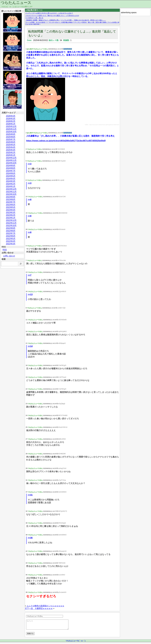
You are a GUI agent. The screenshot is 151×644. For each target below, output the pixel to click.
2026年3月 (11, 119)
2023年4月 (11, 210)
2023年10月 (11, 194)
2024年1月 (11, 186)
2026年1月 (11, 124)
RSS (5, 250)
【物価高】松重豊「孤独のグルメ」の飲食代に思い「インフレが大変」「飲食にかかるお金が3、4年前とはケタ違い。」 (66, 20)
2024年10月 (11, 163)
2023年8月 (11, 199)
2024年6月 (11, 173)
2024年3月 (11, 181)
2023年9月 (11, 197)
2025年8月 (11, 137)
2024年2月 (11, 184)
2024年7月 (11, 171)
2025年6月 (11, 142)
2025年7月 (11, 139)
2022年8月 (11, 231)
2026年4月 (11, 116)
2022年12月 (11, 220)
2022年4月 (11, 241)
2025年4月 (11, 147)
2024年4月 (11, 179)
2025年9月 (11, 134)
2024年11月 (11, 160)
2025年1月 (11, 155)
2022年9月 (11, 228)
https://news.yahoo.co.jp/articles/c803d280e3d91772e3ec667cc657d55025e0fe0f (66, 141)
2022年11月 (11, 223)
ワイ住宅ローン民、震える (34, 18)
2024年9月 (11, 166)
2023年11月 (11, 192)
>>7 (30, 275)
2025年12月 (11, 126)
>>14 (30, 346)
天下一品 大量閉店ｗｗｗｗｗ (39, 608)
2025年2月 (11, 152)
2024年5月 (11, 176)
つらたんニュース (16, 3)
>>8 (30, 200)
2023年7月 (11, 202)
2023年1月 (11, 218)
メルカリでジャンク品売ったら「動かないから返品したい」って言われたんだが (52, 16)
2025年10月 (11, 132)
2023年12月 (11, 189)
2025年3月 (11, 150)
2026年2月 (11, 121)
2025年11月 (11, 129)
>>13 (30, 294)
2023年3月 (11, 212)
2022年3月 (11, 244)
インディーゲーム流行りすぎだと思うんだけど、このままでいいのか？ (49, 13)
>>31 (30, 495)
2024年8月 (11, 168)
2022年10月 (11, 225)
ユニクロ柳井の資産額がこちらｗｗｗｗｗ (45, 606)
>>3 (30, 164)
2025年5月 (11, 145)
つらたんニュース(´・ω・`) (75, 643)
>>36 (30, 538)
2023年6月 (11, 205)
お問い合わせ (9, 256)
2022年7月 (11, 233)
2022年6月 (11, 236)
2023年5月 (11, 207)
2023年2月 (11, 215)
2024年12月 (11, 158)
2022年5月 (11, 239)
